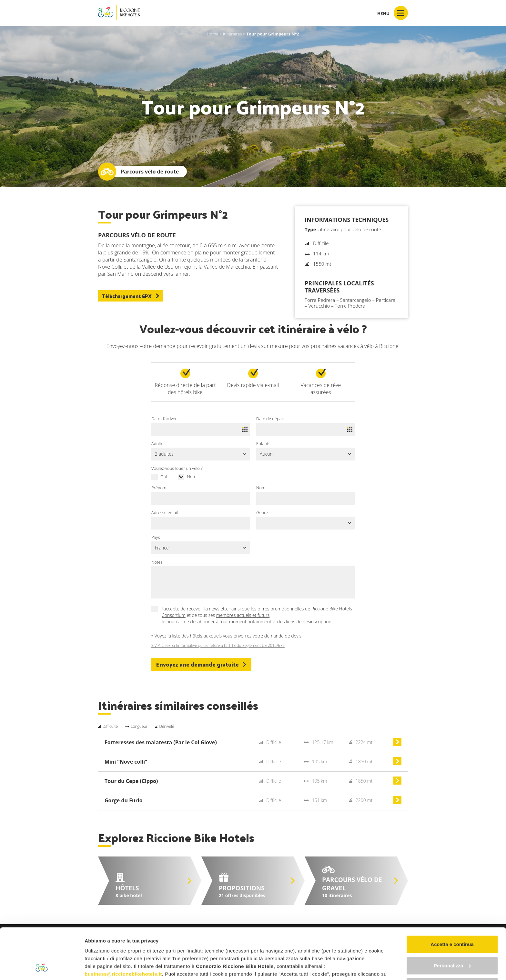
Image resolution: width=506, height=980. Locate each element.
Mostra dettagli (102, 967)
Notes (157, 562)
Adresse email (165, 512)
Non (191, 477)
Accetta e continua (452, 897)
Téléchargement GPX (131, 296)
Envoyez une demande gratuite (201, 664)
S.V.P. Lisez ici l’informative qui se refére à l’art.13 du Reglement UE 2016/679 (218, 646)
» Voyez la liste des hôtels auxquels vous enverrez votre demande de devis (226, 636)
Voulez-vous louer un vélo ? (177, 468)
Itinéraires (233, 34)
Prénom (159, 488)
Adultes (158, 443)
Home (213, 34)
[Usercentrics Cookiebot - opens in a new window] (42, 967)
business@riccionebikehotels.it (123, 926)
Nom (261, 488)
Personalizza (452, 918)
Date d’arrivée (164, 419)
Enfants (263, 443)
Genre (262, 512)
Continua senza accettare (452, 939)
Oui (164, 477)
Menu (393, 13)
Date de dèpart (270, 419)
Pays (156, 537)
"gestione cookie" (272, 942)
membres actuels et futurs (243, 615)
